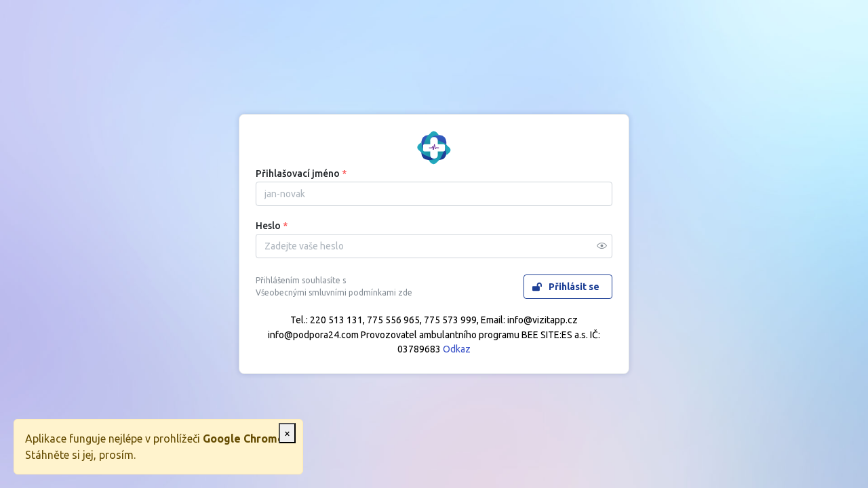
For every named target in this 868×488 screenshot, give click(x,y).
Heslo (272, 226)
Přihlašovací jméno (301, 174)
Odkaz (457, 349)
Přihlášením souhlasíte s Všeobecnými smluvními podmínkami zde (334, 287)
